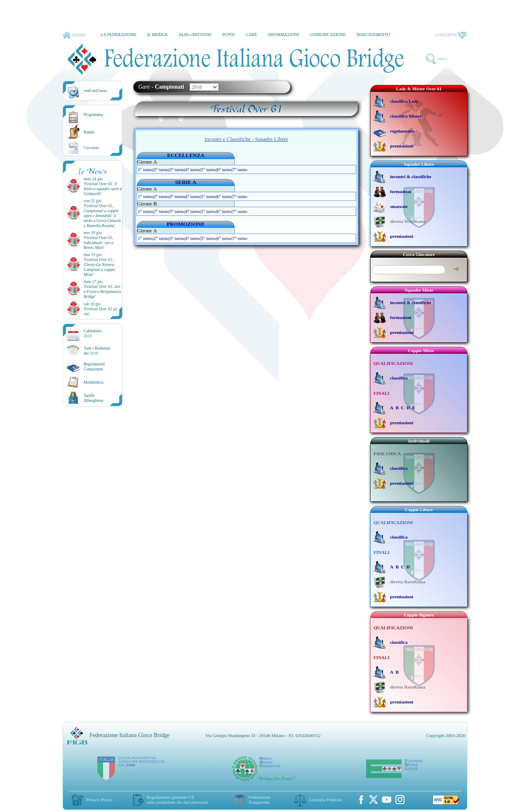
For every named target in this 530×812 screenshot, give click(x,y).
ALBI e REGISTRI (195, 35)
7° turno (240, 169)
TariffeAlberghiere (94, 398)
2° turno (161, 169)
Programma (93, 115)
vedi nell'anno (95, 91)
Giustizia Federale (325, 800)
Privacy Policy (99, 800)
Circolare (91, 148)
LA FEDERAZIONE (118, 35)
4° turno (193, 169)
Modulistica (94, 382)
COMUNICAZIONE (328, 35)
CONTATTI (450, 35)
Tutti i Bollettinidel (97, 351)
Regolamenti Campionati (94, 366)
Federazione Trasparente (260, 800)
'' (103, 189)
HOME (74, 35)
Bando (89, 132)
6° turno (224, 169)
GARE (251, 35)
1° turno (145, 169)
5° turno (208, 169)
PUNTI (229, 35)
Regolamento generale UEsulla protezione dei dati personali (177, 800)
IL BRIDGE (157, 35)
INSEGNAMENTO (373, 35)
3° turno (177, 169)
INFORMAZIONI (283, 35)
